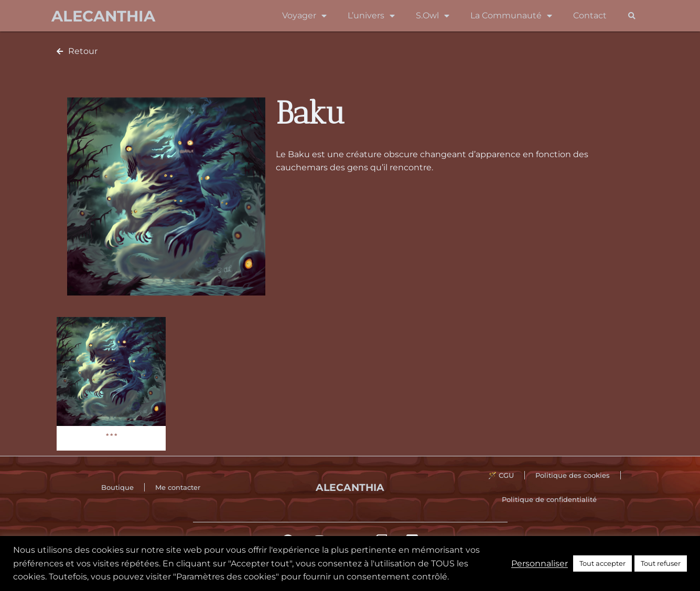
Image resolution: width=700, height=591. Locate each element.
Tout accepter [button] (602, 563)
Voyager (304, 16)
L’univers (371, 16)
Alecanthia (103, 16)
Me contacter (178, 487)
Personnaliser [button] (540, 563)
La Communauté (511, 16)
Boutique (117, 487)
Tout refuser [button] (661, 563)
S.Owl (433, 16)
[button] (632, 16)
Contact (590, 15)
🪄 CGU (501, 475)
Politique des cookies (573, 475)
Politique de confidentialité (549, 499)
